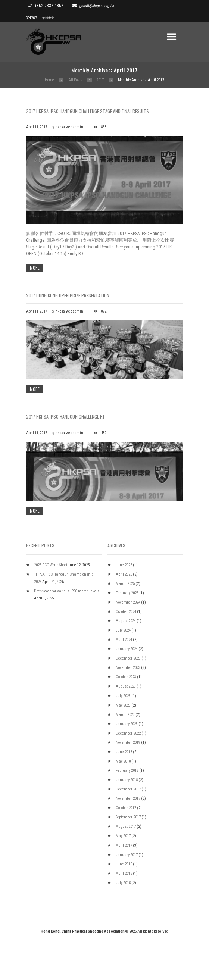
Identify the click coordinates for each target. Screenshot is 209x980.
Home (49, 80)
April (124, 613)
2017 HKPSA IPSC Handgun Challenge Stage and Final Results (88, 111)
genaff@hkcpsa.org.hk (97, 6)
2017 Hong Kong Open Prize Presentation (68, 295)
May (123, 744)
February (127, 632)
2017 (100, 80)
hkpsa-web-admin (69, 127)
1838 (103, 127)
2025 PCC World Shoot (51, 604)
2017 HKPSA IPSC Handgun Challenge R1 (65, 436)
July (123, 669)
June (124, 604)
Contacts (32, 18)
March (125, 622)
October (126, 650)
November (128, 641)
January (127, 688)
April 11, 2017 (37, 127)
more (35, 268)
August (126, 660)
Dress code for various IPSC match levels (67, 630)
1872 (103, 311)
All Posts (75, 80)
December (128, 697)
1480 (103, 452)
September (128, 856)
